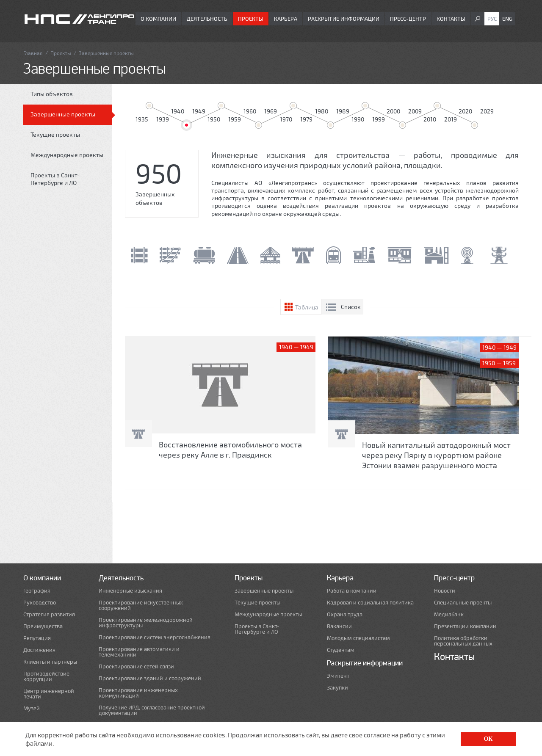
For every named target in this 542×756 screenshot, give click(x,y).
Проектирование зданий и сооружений (150, 678)
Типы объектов (52, 94)
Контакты (451, 19)
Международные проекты (67, 155)
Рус (492, 19)
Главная (33, 53)
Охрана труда (345, 614)
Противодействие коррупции (46, 676)
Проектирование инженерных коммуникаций (138, 693)
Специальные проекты (463, 603)
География (37, 591)
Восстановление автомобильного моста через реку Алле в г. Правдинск (230, 450)
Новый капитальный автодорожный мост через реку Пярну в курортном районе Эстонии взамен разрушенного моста (436, 455)
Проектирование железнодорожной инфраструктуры (146, 623)
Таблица (307, 307)
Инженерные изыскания (130, 591)
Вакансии (339, 626)
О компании (158, 19)
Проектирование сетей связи (136, 666)
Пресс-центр (408, 19)
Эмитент (338, 676)
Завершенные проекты (63, 114)
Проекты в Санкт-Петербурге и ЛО (55, 179)
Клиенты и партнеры (50, 662)
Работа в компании (352, 591)
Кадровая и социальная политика (370, 603)
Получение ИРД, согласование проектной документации (152, 710)
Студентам (341, 650)
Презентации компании (465, 626)
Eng (507, 19)
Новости (445, 591)
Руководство (40, 603)
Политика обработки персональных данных (463, 641)
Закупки (337, 688)
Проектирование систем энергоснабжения (155, 637)
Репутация (37, 638)
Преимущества (43, 626)
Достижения (39, 650)
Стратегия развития (49, 614)
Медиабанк (449, 614)
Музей (32, 708)
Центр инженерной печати (49, 694)
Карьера (286, 19)
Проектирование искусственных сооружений (141, 605)
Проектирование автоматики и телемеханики (139, 652)
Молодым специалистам (358, 638)
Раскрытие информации (344, 19)
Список (351, 307)
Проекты (251, 19)
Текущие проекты (55, 134)
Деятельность (207, 19)
